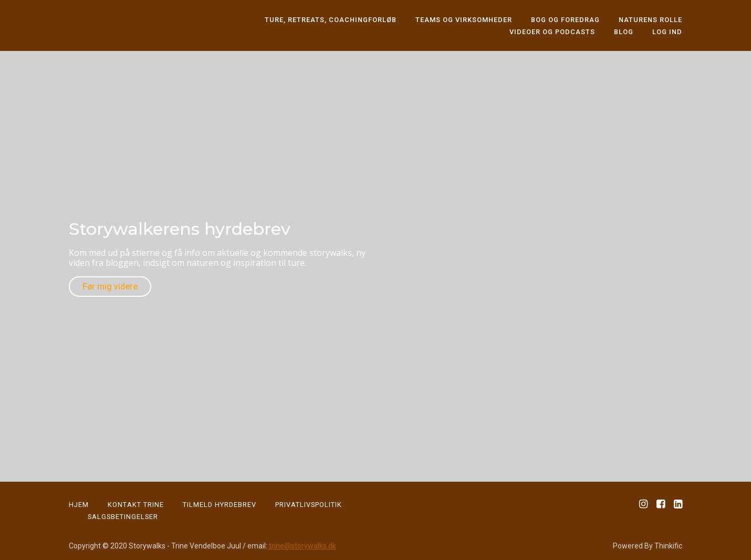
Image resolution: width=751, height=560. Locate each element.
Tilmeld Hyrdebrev (220, 505)
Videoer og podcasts (552, 32)
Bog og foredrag (565, 20)
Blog (624, 32)
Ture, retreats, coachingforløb (331, 20)
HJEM (79, 505)
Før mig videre (110, 287)
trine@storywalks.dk (302, 546)
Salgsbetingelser (123, 517)
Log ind (667, 32)
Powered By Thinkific (648, 546)
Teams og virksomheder (464, 20)
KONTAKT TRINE (136, 505)
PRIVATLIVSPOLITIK (309, 505)
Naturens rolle (650, 20)
